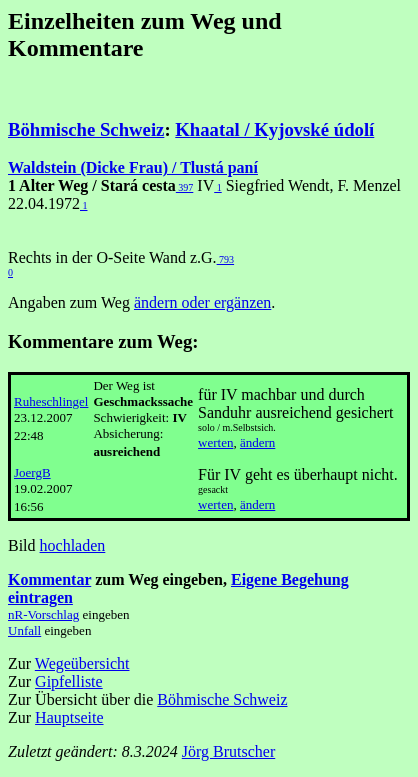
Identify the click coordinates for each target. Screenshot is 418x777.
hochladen (73, 545)
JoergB (32, 472)
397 (185, 187)
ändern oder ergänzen (202, 302)
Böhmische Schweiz (86, 129)
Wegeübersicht (82, 663)
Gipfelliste (69, 681)
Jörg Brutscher (228, 751)
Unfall (24, 630)
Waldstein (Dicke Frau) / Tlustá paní (133, 167)
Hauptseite (69, 717)
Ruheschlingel (51, 401)
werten (215, 442)
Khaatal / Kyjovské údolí (274, 129)
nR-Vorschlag (43, 614)
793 (226, 259)
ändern (257, 442)
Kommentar (49, 579)
